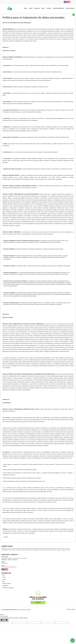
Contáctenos (70, 8)
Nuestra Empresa (59, 8)
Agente (49, 8)
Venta (31, 8)
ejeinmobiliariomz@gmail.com (9, 567)
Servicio (37, 8)
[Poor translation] (6, 620)
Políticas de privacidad (8, 588)
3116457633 (5, 563)
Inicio (25, 8)
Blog (43, 8)
